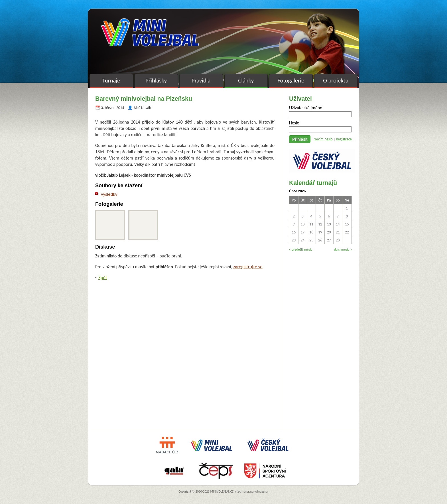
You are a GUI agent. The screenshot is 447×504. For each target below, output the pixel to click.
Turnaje (111, 80)
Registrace (344, 139)
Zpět (103, 277)
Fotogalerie (291, 80)
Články (246, 80)
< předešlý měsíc (301, 249)
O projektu (336, 80)
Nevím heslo (323, 139)
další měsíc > (343, 249)
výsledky (109, 194)
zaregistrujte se (248, 267)
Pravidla (201, 80)
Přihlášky (156, 80)
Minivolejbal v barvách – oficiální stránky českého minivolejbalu (150, 32)
